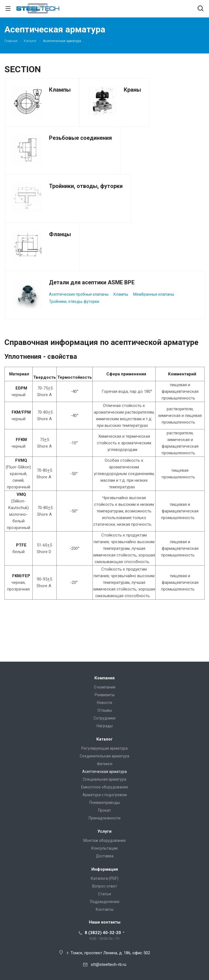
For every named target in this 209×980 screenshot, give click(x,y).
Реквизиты (105, 695)
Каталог (104, 739)
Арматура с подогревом (105, 795)
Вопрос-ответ (105, 886)
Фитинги (105, 764)
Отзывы (105, 710)
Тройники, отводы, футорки (86, 186)
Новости (104, 703)
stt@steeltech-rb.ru (109, 964)
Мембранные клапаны (154, 294)
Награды (105, 726)
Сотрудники (104, 718)
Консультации (104, 848)
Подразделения (105, 902)
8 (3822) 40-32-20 (103, 933)
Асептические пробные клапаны (79, 294)
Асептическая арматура (104, 772)
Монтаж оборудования (104, 840)
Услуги (104, 831)
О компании (105, 687)
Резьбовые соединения (80, 138)
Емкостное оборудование (105, 787)
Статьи (104, 894)
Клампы (60, 90)
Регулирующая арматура (104, 748)
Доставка (105, 856)
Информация (105, 869)
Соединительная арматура (104, 756)
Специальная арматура (104, 779)
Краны (132, 90)
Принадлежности (104, 818)
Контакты (105, 909)
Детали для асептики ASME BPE (92, 282)
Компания (104, 678)
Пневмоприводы (105, 803)
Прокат (104, 810)
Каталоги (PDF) (105, 878)
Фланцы (60, 234)
